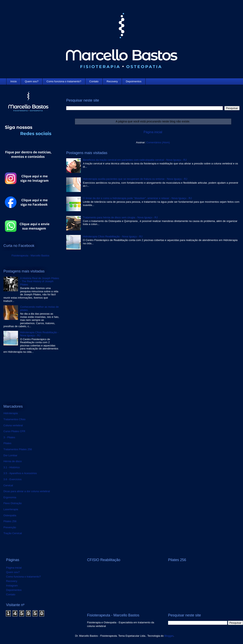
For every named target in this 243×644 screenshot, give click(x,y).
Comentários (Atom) (158, 142)
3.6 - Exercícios (13, 479)
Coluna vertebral (13, 425)
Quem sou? (32, 81)
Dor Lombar (10, 455)
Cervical (8, 485)
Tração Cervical (13, 533)
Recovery (112, 81)
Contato (94, 81)
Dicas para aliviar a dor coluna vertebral (27, 491)
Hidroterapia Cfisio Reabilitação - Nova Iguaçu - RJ (113, 236)
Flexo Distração (13, 503)
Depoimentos (134, 81)
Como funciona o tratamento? (64, 81)
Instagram (12, 586)
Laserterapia (11, 509)
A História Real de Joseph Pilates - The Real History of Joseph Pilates (39, 281)
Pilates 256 (10, 521)
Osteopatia (10, 515)
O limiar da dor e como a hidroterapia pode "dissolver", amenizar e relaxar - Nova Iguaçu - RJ (137, 198)
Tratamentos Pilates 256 (18, 449)
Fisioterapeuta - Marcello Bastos (30, 256)
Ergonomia (10, 497)
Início (14, 81)
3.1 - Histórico (12, 467)
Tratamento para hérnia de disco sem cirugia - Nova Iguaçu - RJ (120, 217)
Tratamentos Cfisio (14, 419)
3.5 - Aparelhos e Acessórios (20, 473)
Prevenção (10, 527)
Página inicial (153, 132)
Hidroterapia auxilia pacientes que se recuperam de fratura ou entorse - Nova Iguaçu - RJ (135, 179)
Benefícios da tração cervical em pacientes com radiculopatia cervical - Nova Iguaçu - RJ (135, 160)
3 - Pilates (9, 437)
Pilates (7, 443)
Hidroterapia (11, 413)
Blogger (169, 636)
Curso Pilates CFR (14, 431)
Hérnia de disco (13, 461)
